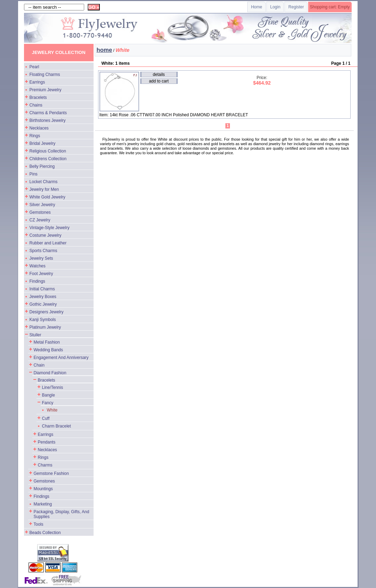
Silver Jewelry (42, 205)
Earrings (37, 82)
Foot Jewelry (41, 274)
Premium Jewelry (46, 90)
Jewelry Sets (41, 258)
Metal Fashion (47, 342)
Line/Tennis (53, 387)
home (105, 50)
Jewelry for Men (44, 189)
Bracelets (38, 97)
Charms (45, 465)
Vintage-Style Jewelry (50, 228)
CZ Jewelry (40, 220)
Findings (37, 281)
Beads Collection (45, 533)
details (159, 75)
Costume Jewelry (46, 235)
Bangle (49, 395)
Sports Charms (43, 251)
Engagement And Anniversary (61, 358)
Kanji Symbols (43, 320)
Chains (36, 105)
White (52, 410)
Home (257, 7)
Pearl (34, 67)
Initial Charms (42, 289)
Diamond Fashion (50, 373)
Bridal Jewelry (43, 143)
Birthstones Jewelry (48, 120)
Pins (34, 174)
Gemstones (40, 212)
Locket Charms (44, 182)
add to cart (159, 81)
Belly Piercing (42, 166)
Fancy (48, 403)
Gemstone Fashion (51, 473)
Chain (39, 365)
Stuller (35, 335)
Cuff (46, 418)
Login (275, 7)
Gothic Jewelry (43, 304)
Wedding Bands (49, 350)
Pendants (47, 442)
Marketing (43, 504)
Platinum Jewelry (45, 327)
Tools (39, 524)
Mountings (43, 489)
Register (296, 7)
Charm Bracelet (57, 426)
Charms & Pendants (48, 113)
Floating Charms (45, 75)
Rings (35, 136)
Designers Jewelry (47, 312)
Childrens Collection (48, 159)
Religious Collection (48, 151)
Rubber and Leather (48, 243)
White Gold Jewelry (47, 197)
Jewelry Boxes (43, 297)
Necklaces (39, 128)
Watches (38, 266)
